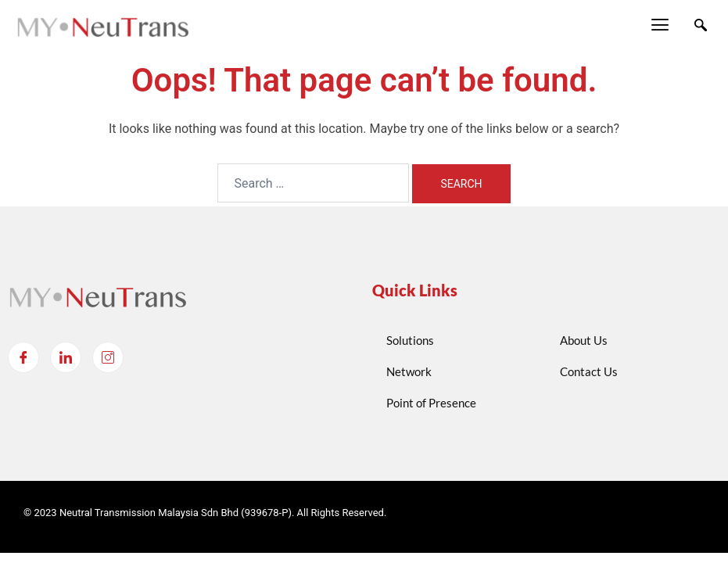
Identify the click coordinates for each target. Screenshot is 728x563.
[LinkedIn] (66, 357)
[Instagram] (108, 357)
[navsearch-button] (701, 27)
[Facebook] (23, 357)
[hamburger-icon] (660, 27)
